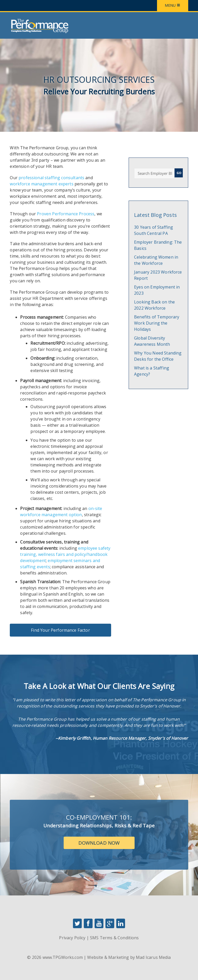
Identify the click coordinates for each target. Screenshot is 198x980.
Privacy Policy (72, 938)
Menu (173, 5)
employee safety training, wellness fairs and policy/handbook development (65, 554)
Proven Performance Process (66, 214)
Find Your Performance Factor (60, 630)
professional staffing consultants (51, 178)
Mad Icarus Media (153, 957)
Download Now (99, 843)
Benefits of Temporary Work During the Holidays (157, 323)
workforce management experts (42, 184)
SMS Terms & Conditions (114, 938)
